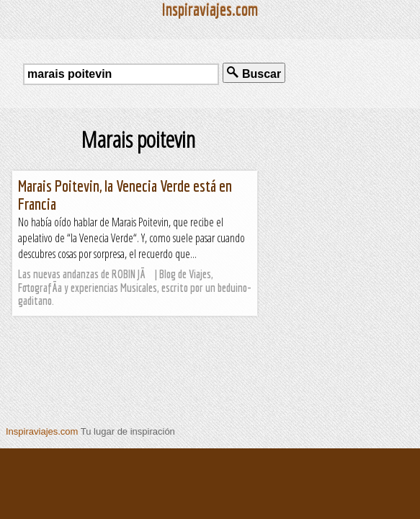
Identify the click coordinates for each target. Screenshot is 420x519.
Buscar (254, 73)
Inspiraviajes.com (42, 431)
